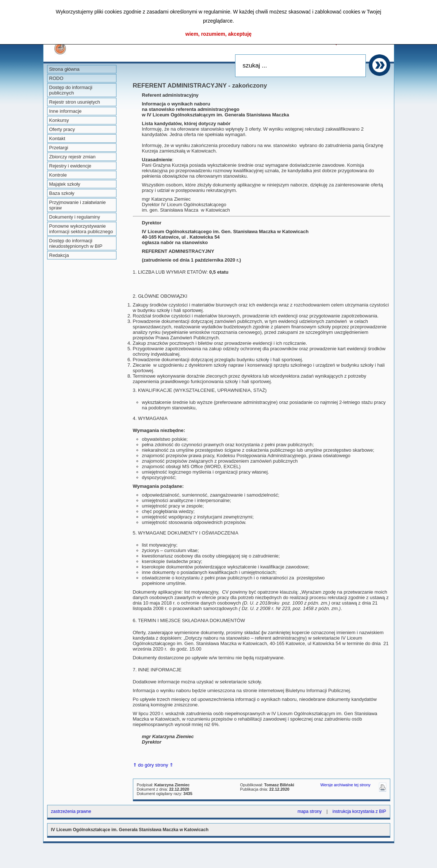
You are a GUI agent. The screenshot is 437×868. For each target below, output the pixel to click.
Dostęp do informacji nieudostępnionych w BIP (76, 243)
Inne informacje (66, 111)
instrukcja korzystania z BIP (359, 811)
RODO (56, 78)
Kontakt (57, 138)
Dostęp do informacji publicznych (71, 90)
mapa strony (310, 811)
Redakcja (59, 255)
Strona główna (64, 69)
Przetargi (59, 148)
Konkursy (59, 120)
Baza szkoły (62, 193)
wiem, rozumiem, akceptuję (218, 34)
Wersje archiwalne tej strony (346, 785)
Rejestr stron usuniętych (75, 102)
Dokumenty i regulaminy (75, 217)
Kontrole (58, 175)
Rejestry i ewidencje (70, 166)
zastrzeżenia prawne (71, 811)
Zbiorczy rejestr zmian (72, 157)
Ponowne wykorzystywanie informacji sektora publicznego (81, 229)
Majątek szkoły (65, 184)
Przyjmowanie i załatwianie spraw (78, 205)
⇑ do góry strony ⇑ (153, 765)
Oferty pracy (62, 129)
